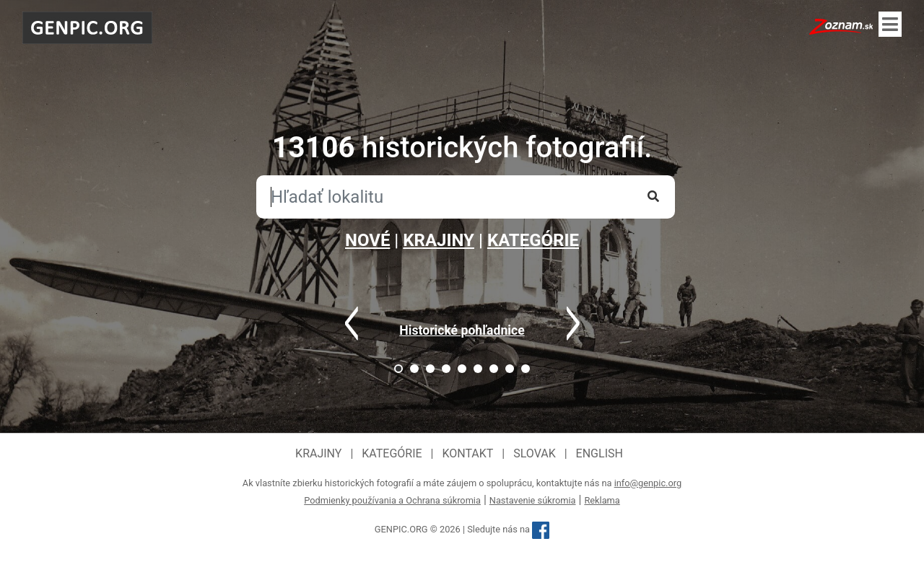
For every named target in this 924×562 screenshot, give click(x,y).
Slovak (535, 453)
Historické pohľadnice (462, 330)
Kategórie (392, 453)
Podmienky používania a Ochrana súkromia (392, 500)
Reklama (602, 500)
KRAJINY (439, 240)
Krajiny (318, 453)
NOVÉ (367, 240)
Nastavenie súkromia (533, 500)
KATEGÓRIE (533, 240)
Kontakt (467, 453)
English (600, 453)
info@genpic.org (648, 483)
